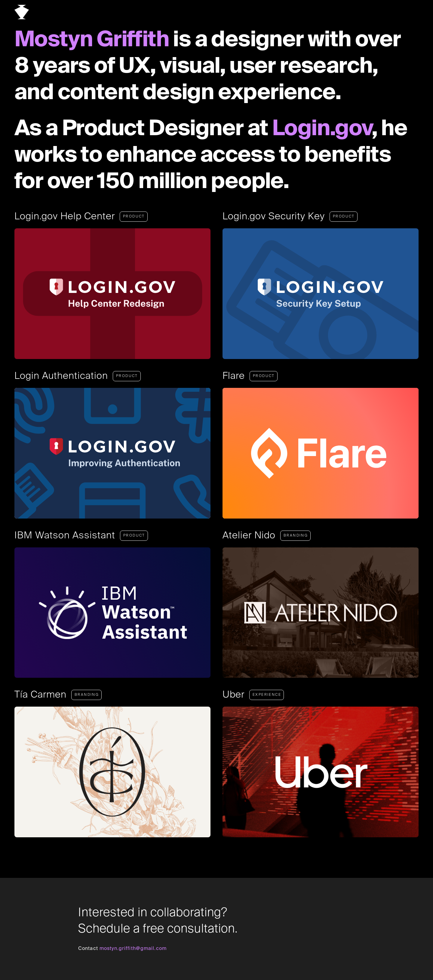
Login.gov (322, 129)
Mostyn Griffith (92, 40)
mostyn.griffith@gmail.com (133, 949)
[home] (22, 12)
